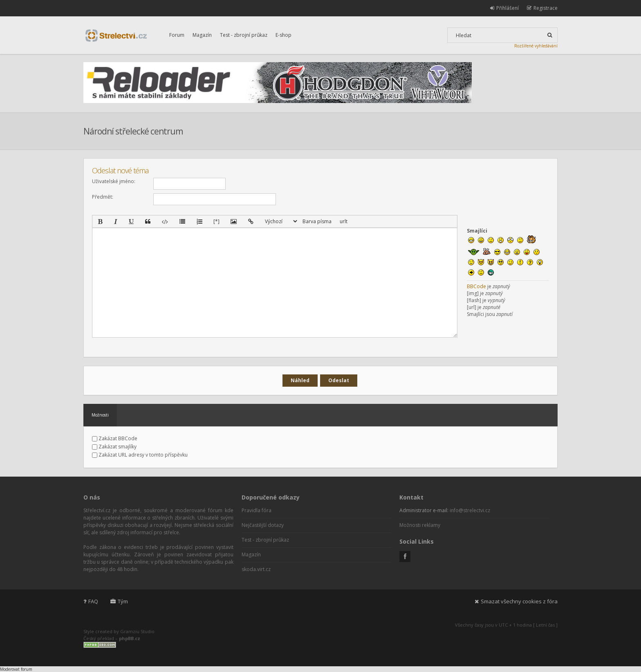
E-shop (284, 35)
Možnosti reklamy (420, 525)
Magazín (202, 35)
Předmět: (103, 197)
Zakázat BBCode (115, 438)
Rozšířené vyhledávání (536, 46)
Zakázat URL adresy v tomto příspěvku (140, 455)
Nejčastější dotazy (263, 525)
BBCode (476, 286)
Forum (177, 35)
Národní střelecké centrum (133, 131)
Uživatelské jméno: (114, 181)
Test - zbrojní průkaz (244, 35)
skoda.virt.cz (256, 569)
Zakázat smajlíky (114, 447)
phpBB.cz (130, 638)
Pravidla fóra (257, 510)
